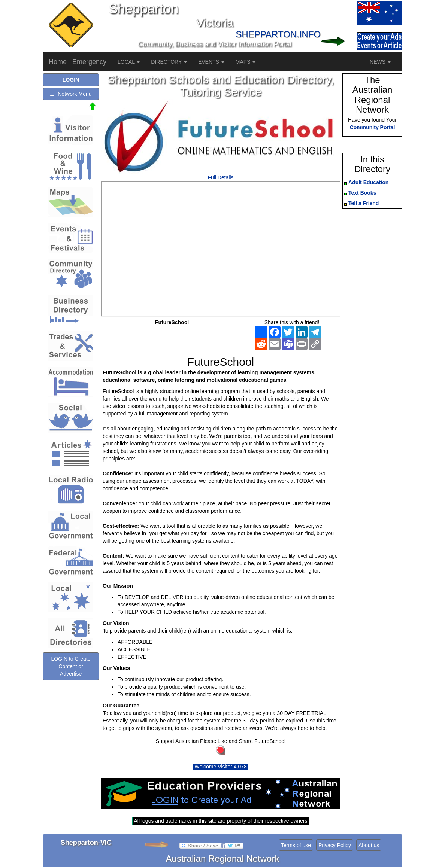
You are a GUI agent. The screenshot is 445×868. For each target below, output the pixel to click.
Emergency (89, 62)
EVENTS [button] (211, 62)
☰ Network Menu (71, 94)
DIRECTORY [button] (169, 62)
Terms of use (296, 845)
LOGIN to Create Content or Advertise (71, 666)
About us (369, 845)
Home (58, 62)
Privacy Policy (335, 845)
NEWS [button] (380, 62)
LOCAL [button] (129, 62)
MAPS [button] (246, 62)
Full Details (220, 177)
